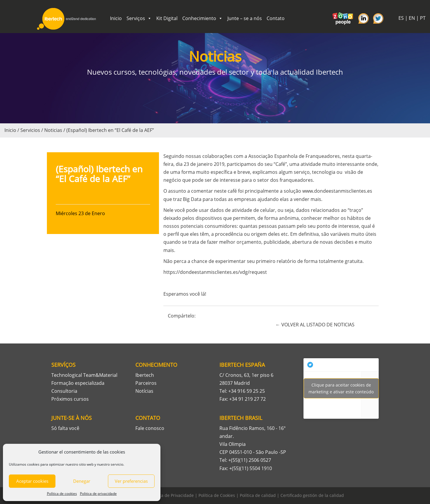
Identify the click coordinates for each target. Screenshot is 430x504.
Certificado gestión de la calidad (312, 495)
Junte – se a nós (245, 18)
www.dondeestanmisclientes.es (337, 191)
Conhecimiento (202, 18)
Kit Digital (167, 18)
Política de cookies (62, 494)
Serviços (139, 18)
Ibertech (145, 375)
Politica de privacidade (98, 494)
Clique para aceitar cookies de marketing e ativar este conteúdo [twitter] (341, 388)
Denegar (82, 481)
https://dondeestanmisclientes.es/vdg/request (215, 272)
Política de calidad (258, 495)
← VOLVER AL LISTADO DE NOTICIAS (315, 325)
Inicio (116, 18)
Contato (276, 18)
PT (423, 18)
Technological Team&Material (84, 375)
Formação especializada (78, 383)
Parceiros (146, 383)
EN (412, 18)
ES (401, 18)
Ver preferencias (131, 481)
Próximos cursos (70, 399)
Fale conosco (150, 428)
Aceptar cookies (32, 481)
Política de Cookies (217, 495)
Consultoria (64, 391)
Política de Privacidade (171, 495)
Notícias (144, 391)
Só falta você (65, 428)
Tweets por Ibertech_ (341, 388)
